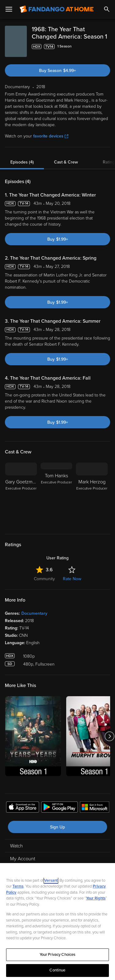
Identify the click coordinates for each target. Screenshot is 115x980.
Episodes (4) (22, 162)
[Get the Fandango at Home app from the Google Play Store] (59, 808)
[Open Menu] (9, 9)
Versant (51, 880)
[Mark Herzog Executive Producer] (92, 494)
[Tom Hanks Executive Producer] (56, 494)
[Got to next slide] (109, 736)
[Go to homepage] (57, 9)
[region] (58, 922)
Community (44, 579)
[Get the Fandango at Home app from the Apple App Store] (23, 808)
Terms (18, 886)
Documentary (34, 613)
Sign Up (58, 827)
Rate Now (72, 579)
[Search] (107, 9)
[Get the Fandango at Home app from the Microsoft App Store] (95, 808)
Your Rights (96, 898)
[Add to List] (107, 47)
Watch (16, 846)
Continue (57, 970)
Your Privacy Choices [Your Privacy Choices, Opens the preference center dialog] (58, 955)
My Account (23, 859)
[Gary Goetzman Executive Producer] (21, 494)
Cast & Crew (66, 162)
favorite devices (51, 136)
